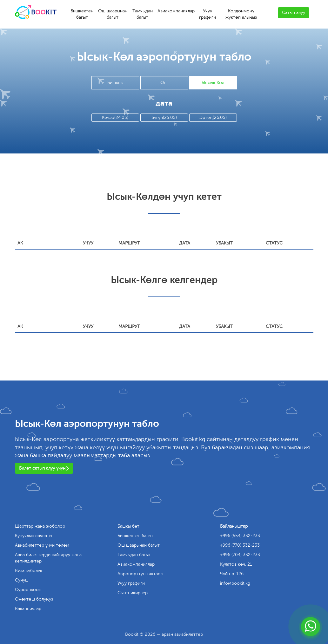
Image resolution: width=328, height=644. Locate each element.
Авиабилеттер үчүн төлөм (42, 545)
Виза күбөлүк (29, 571)
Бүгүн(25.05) (164, 117)
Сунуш (22, 580)
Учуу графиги (208, 14)
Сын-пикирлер (133, 593)
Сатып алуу (294, 13)
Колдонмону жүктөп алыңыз (241, 14)
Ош (164, 83)
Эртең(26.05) (213, 117)
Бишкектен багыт (82, 14)
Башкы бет (128, 526)
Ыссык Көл (213, 83)
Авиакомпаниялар (176, 11)
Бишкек (115, 83)
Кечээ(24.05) (115, 117)
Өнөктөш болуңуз (34, 599)
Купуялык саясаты (33, 536)
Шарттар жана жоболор (40, 526)
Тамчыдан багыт (143, 14)
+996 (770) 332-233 (240, 545)
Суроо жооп (28, 590)
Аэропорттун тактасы (140, 574)
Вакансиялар (28, 609)
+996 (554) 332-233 (240, 536)
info (235, 583)
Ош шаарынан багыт (113, 14)
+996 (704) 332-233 (240, 555)
